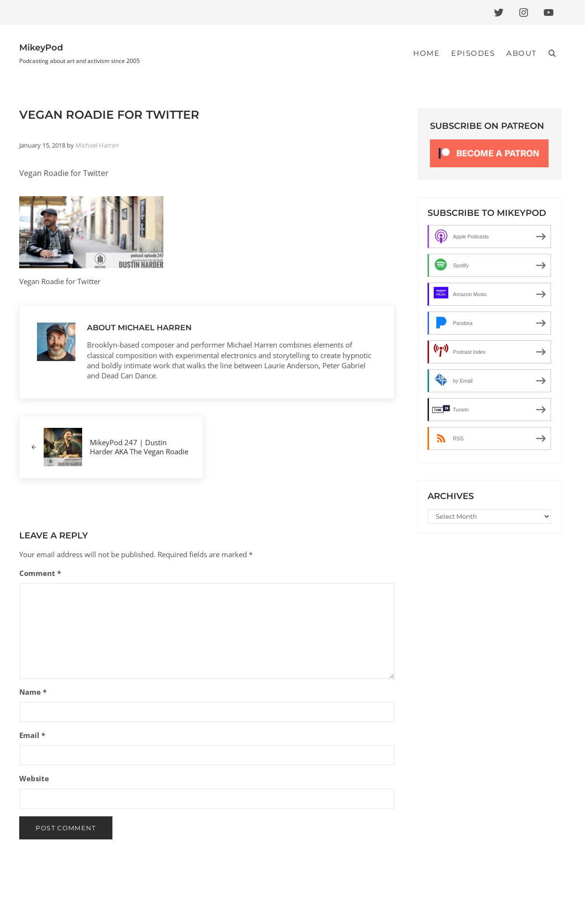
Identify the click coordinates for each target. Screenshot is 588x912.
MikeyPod (41, 48)
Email (32, 735)
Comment (40, 573)
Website (34, 778)
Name (33, 692)
